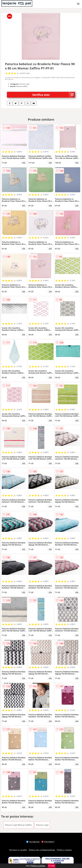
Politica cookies (64, 850)
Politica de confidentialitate (42, 850)
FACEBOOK (33, 842)
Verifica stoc (54, 95)
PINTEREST (48, 842)
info (24, 162)
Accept (52, 866)
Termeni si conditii (18, 850)
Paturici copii (42, 825)
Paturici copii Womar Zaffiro (18, 825)
